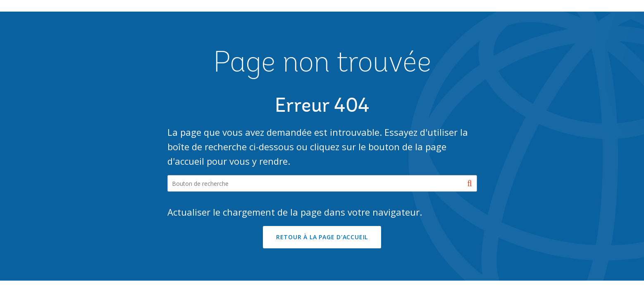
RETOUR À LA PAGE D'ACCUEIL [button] (322, 237)
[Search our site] (322, 183)
